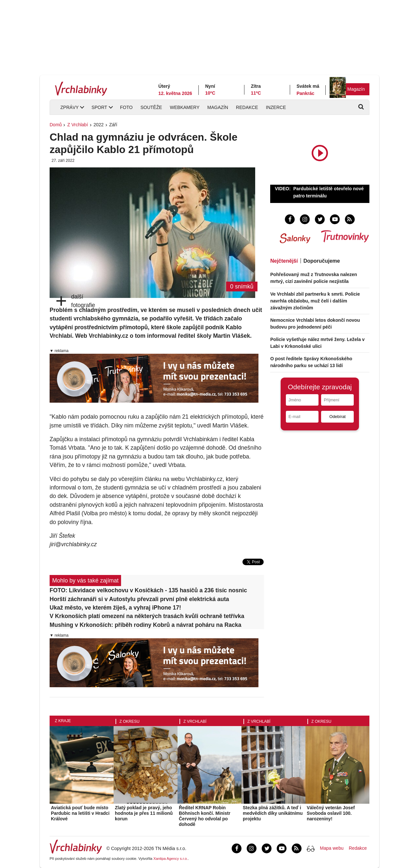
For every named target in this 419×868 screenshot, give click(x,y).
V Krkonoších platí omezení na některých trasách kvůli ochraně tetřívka (147, 616)
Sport (99, 107)
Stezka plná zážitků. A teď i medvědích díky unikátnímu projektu (273, 813)
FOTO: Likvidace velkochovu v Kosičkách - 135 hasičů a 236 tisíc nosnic (148, 590)
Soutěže (151, 107)
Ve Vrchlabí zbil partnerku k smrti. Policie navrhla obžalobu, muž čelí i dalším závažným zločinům (315, 301)
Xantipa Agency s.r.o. (171, 859)
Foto (126, 107)
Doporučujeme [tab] (322, 261)
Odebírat (337, 417)
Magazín (356, 89)
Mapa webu (332, 848)
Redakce (247, 107)
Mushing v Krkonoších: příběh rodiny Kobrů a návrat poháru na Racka (146, 625)
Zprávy (70, 107)
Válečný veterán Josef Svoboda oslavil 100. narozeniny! (331, 813)
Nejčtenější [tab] (284, 261)
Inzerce (276, 107)
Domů (56, 125)
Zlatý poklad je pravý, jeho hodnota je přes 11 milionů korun (144, 813)
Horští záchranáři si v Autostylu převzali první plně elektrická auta (139, 599)
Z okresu (129, 721)
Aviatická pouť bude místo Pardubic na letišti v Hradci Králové (80, 813)
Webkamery (185, 107)
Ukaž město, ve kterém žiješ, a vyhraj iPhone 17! (115, 608)
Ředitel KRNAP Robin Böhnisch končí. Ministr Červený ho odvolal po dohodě (205, 816)
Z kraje (63, 721)
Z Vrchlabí (78, 125)
